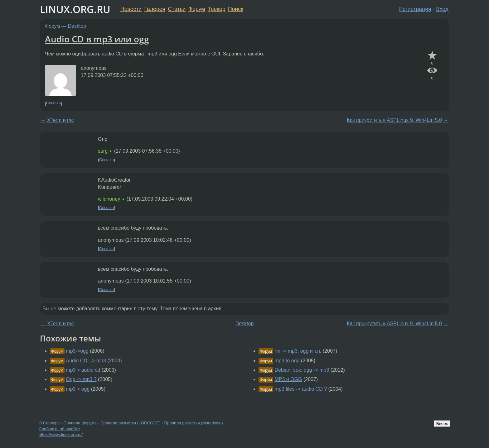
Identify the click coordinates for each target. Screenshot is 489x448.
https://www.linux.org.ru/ (61, 434)
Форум (197, 9)
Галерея (155, 9)
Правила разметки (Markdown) (193, 423)
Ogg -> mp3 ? (81, 379)
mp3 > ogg (78, 389)
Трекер (217, 9)
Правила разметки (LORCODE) (131, 423)
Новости (131, 9)
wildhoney (109, 199)
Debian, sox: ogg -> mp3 (302, 370)
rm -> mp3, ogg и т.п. (298, 351)
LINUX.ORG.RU (75, 9)
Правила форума (80, 423)
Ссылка (53, 103)
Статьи (177, 9)
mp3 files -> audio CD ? (301, 389)
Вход (442, 9)
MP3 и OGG (288, 379)
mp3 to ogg (287, 361)
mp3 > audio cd (83, 370)
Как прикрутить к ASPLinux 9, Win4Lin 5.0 (394, 120)
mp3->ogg (77, 351)
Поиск (236, 9)
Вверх (442, 424)
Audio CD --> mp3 (86, 361)
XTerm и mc (60, 120)
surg (103, 151)
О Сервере (49, 423)
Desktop (77, 26)
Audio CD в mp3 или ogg (97, 39)
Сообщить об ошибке (59, 429)
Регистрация (415, 9)
